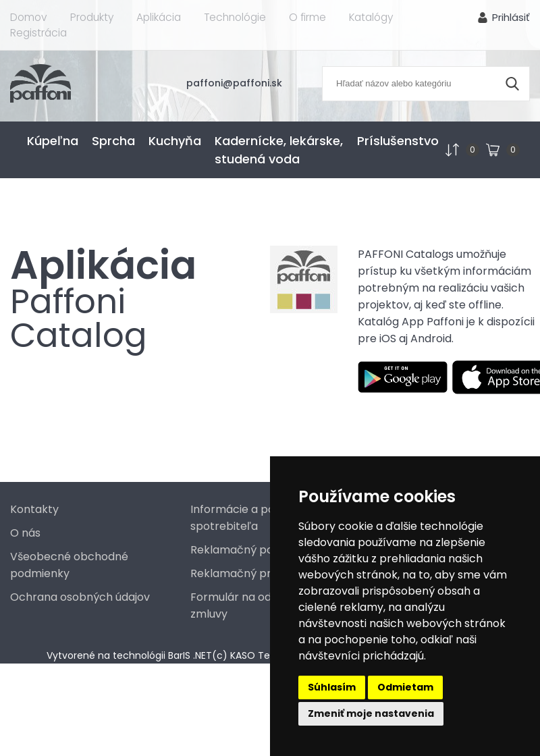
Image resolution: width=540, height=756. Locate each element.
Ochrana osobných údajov (80, 597)
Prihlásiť (511, 17)
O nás (25, 533)
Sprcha (113, 141)
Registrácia (38, 33)
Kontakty (34, 509)
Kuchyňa (175, 141)
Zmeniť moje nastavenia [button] (371, 713)
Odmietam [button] (405, 687)
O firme (306, 17)
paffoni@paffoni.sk (240, 83)
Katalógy (370, 17)
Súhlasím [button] (332, 687)
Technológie (234, 17)
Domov (28, 17)
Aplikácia (158, 17)
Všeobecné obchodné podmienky (69, 565)
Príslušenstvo (398, 141)
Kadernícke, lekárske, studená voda (279, 150)
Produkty (91, 17)
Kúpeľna (53, 141)
